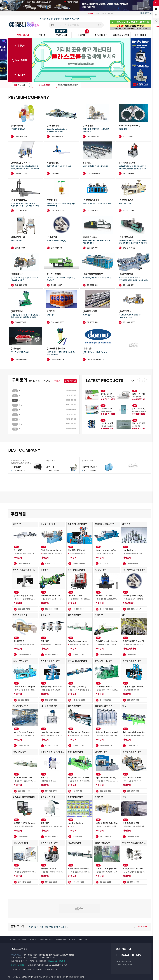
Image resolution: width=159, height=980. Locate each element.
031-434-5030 (93, 136)
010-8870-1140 (133, 836)
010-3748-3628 (106, 609)
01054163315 (20, 248)
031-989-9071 (129, 174)
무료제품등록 (62, 35)
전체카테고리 (23, 35)
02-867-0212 (128, 211)
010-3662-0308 (57, 322)
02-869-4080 (24, 836)
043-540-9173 (129, 248)
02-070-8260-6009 (95, 359)
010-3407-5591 (93, 174)
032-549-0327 (93, 211)
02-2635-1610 (93, 322)
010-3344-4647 (58, 248)
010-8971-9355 (140, 399)
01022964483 (133, 655)
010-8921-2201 (57, 174)
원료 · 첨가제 (21, 60)
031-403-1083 (53, 471)
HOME (91, 13)
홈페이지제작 (84, 939)
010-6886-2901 (24, 655)
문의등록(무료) (70, 381)
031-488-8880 (129, 322)
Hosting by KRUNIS (57, 961)
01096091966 (107, 399)
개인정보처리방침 (46, 939)
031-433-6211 (128, 285)
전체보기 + (58, 381)
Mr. (20, 391)
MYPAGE (111, 13)
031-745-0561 (21, 136)
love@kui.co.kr (48, 958)
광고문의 (81, 35)
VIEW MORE (143, 927)
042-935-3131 (21, 285)
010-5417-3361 (79, 564)
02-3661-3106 (93, 285)
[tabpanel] (101, 409)
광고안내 (33, 939)
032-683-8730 (51, 746)
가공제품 (21, 75)
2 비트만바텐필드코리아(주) (69, 85)
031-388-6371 (21, 359)
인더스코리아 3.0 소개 (18, 939)
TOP (157, 27)
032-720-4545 (57, 359)
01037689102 (132, 564)
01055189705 (139, 429)
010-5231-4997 (129, 136)
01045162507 (56, 285)
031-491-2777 (51, 791)
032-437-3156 (89, 471)
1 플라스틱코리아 (44, 85)
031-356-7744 (57, 136)
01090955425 (21, 322)
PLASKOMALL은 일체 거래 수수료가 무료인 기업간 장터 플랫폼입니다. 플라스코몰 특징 (59, 927)
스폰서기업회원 (101, 35)
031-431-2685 (21, 174)
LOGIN (98, 13)
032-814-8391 (106, 791)
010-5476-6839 (52, 655)
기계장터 (21, 46)
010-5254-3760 (58, 211)
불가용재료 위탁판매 (121, 35)
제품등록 (20, 85)
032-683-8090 (51, 609)
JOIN (104, 13)
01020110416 (106, 429)
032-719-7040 (21, 211)
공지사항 (72, 939)
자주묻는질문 (61, 939)
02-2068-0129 (18, 471)
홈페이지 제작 (140, 35)
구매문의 (42, 35)
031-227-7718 (93, 248)
